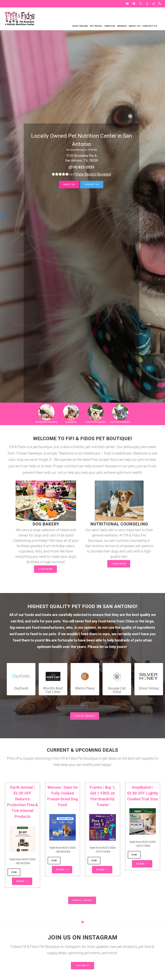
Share (22, 881)
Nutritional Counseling (46, 422)
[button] (4, 217)
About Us (69, 184)
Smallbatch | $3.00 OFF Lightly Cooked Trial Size (143, 793)
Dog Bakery (71, 422)
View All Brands (85, 716)
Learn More (45, 569)
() (93, 174)
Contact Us (92, 184)
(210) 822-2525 (81, 167)
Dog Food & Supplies (96, 422)
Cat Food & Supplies (120, 422)
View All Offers (82, 900)
